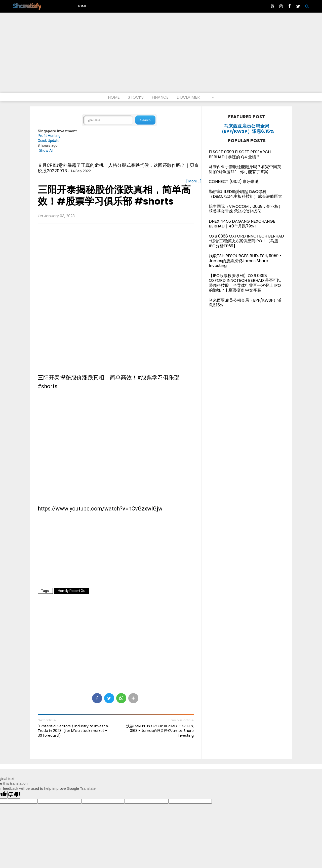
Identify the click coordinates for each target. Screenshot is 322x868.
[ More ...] (194, 181)
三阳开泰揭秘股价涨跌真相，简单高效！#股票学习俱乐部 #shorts (114, 196)
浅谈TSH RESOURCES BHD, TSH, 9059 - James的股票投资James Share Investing (245, 261)
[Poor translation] (14, 795)
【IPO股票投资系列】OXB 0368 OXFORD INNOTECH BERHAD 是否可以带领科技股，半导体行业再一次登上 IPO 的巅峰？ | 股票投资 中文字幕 (245, 283)
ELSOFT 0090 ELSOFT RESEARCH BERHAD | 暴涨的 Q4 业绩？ (240, 154)
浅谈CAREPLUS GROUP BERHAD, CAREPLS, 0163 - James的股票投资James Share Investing (160, 731)
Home (82, 6)
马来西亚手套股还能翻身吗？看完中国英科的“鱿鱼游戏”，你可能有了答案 (245, 169)
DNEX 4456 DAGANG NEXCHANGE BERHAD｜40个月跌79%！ (242, 224)
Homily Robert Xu (72, 591)
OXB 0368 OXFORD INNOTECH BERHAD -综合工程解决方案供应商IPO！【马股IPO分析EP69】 (246, 241)
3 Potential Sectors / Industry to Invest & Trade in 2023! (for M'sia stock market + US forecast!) (73, 731)
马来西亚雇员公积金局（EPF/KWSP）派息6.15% (247, 129)
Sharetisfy (27, 6)
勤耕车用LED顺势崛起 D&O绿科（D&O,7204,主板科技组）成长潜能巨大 (245, 194)
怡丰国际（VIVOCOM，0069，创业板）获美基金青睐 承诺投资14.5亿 (246, 209)
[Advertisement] (161, 55)
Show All (46, 150)
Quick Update (49, 141)
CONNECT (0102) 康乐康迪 (234, 182)
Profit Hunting (49, 136)
